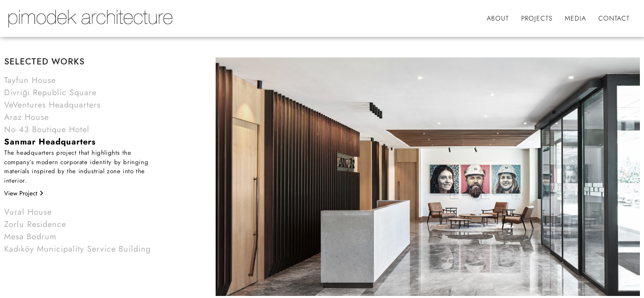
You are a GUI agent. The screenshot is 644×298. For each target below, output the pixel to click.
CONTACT (614, 18)
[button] (79, 80)
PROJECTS (537, 18)
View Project (24, 194)
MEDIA (575, 18)
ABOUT (498, 18)
